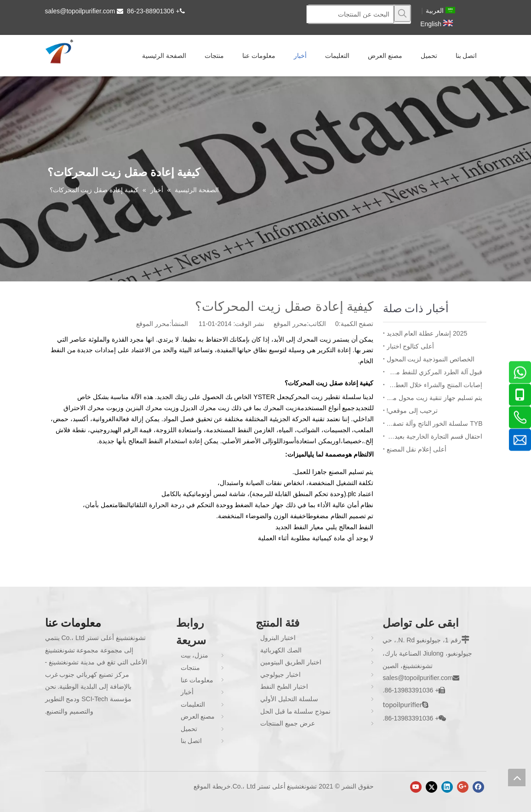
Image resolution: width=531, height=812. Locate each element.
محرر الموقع (153, 324)
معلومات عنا (197, 680)
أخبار (187, 692)
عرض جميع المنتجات (288, 723)
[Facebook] (478, 787)
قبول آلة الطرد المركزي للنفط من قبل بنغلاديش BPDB (435, 372)
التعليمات (193, 704)
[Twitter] (431, 787)
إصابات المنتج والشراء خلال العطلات (435, 385)
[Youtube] (416, 787)
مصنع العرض (198, 716)
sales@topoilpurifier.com (80, 11)
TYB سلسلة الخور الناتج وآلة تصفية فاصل (435, 423)
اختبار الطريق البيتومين (291, 662)
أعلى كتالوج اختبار (411, 346)
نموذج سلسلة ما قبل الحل (296, 711)
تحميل (189, 729)
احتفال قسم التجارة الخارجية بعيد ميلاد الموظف (435, 436)
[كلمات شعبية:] (402, 13)
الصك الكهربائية (281, 650)
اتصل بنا (191, 741)
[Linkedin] (447, 787)
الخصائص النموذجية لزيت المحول (431, 359)
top (517, 778)
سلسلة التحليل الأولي (289, 699)
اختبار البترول (278, 638)
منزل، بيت (195, 655)
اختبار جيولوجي (280, 675)
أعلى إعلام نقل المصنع (417, 449)
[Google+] (463, 787)
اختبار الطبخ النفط (284, 686)
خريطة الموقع (212, 786)
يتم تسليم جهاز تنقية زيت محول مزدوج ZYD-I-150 (435, 398)
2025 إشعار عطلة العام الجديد (427, 333)
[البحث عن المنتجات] (350, 14)
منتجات (190, 668)
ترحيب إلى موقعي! (412, 411)
